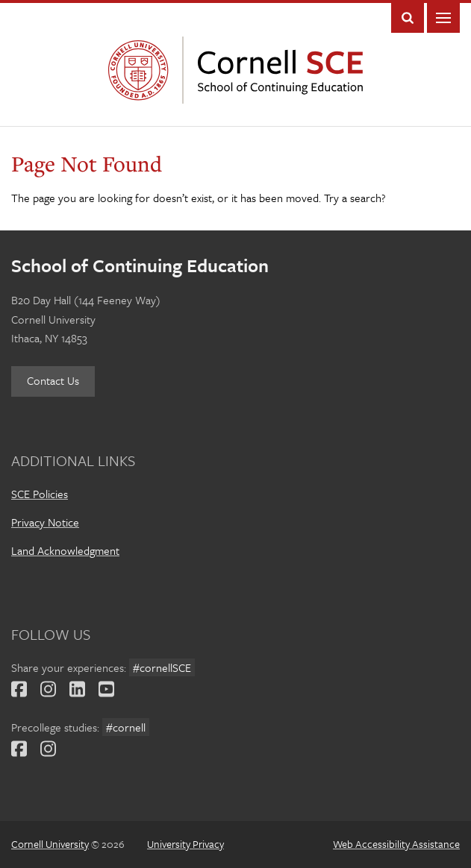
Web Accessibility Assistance (396, 844)
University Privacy (185, 844)
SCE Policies (40, 494)
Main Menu (443, 18)
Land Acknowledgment (65, 550)
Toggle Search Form (408, 18)
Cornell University (142, 70)
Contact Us (53, 380)
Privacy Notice (45, 522)
